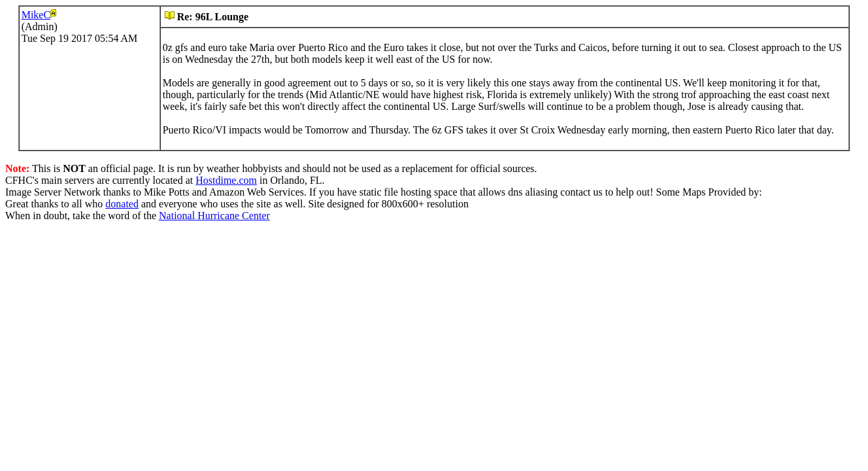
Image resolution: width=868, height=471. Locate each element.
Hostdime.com (226, 180)
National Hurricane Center (214, 216)
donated (122, 204)
